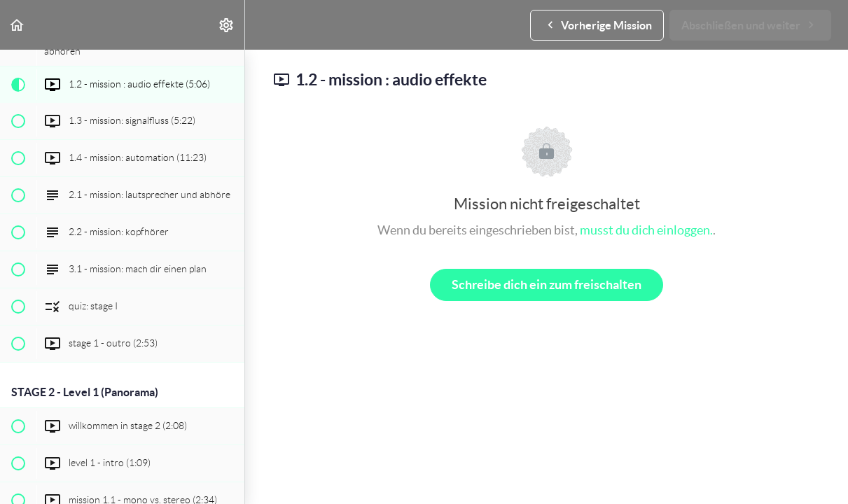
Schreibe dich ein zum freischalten (547, 285)
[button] (18, 25)
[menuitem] (227, 25)
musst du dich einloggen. (646, 230)
